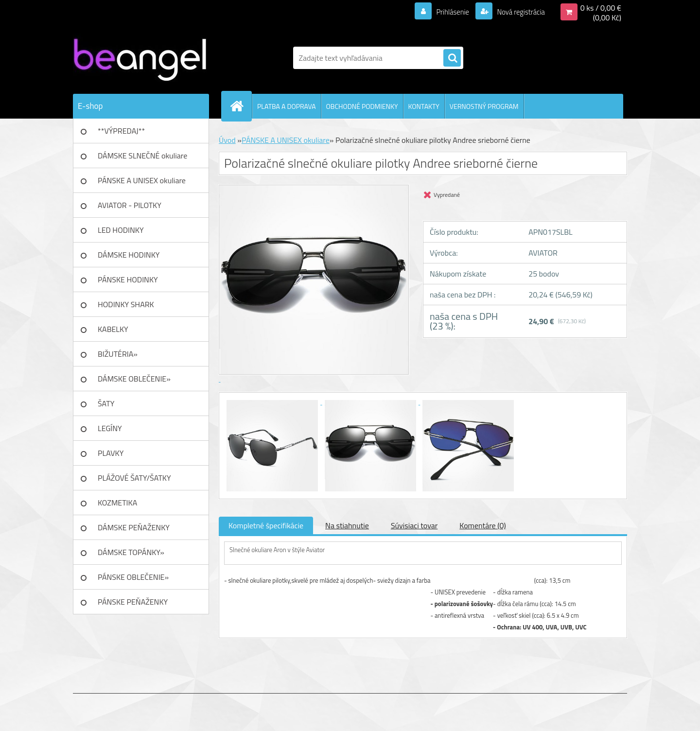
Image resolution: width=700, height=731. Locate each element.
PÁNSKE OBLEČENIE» (133, 577)
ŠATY (106, 403)
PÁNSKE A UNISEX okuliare (142, 180)
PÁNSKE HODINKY (128, 279)
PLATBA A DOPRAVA (287, 106)
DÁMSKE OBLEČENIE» (134, 379)
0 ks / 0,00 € (601, 8)
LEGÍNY (110, 428)
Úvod (227, 140)
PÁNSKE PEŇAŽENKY (133, 602)
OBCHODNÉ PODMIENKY (362, 106)
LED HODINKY (121, 230)
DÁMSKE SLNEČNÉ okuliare (142, 156)
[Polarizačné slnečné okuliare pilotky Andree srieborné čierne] (273, 401)
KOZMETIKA (117, 503)
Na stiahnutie (347, 525)
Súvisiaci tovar (414, 525)
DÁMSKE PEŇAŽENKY (134, 527)
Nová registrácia (518, 12)
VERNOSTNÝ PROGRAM (484, 106)
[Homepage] (241, 106)
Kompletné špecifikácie (266, 525)
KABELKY (113, 329)
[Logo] (140, 58)
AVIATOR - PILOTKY (130, 205)
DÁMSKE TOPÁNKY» (131, 552)
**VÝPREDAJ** (121, 131)
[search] (452, 58)
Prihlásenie (446, 12)
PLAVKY (111, 453)
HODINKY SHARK (126, 304)
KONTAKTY (424, 106)
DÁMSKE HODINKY (129, 255)
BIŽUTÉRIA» (118, 354)
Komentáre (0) (482, 525)
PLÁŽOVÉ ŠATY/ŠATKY (134, 478)
